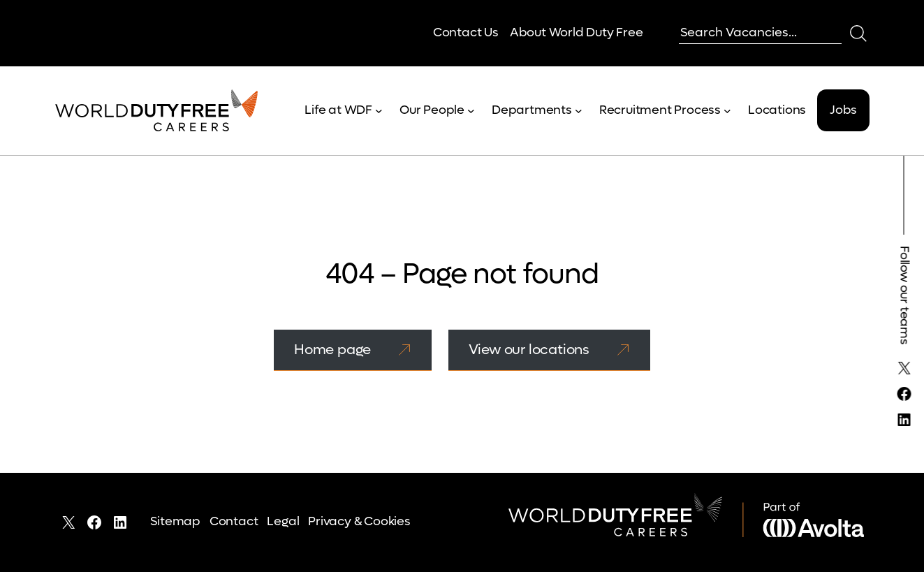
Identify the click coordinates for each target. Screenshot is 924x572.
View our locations (529, 350)
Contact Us (466, 32)
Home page (332, 350)
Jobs (843, 110)
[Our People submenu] (471, 111)
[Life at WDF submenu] (379, 111)
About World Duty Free (577, 32)
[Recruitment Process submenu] (727, 111)
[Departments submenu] (579, 111)
